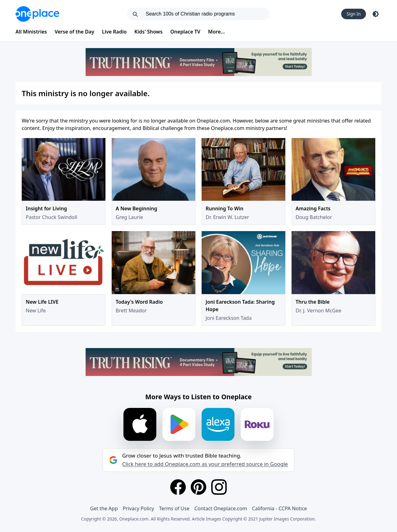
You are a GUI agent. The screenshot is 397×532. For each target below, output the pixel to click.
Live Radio (114, 32)
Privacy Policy (138, 508)
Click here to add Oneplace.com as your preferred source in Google (205, 464)
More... (216, 32)
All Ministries (31, 32)
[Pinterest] (198, 487)
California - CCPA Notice (279, 508)
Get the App (104, 508)
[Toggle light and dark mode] (376, 14)
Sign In (354, 14)
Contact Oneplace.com (221, 508)
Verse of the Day (74, 32)
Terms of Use (174, 508)
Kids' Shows (148, 32)
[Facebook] (178, 487)
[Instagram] (219, 487)
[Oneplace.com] (37, 14)
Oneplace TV (185, 32)
